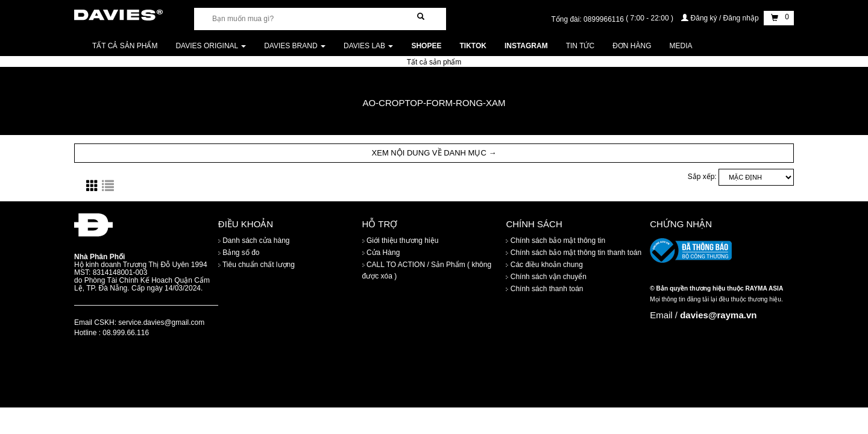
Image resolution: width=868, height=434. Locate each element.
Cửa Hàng (381, 253)
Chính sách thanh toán (544, 289)
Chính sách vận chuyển (546, 277)
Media (681, 46)
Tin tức (580, 46)
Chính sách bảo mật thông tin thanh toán (574, 253)
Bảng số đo (239, 253)
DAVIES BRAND (295, 46)
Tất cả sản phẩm (125, 46)
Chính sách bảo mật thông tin (555, 241)
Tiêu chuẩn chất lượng (256, 265)
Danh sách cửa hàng (254, 241)
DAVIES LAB (368, 46)
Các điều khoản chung (544, 265)
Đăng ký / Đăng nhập (721, 18)
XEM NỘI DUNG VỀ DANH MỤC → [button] (434, 153)
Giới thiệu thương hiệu (401, 241)
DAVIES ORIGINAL (211, 46)
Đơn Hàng (632, 46)
